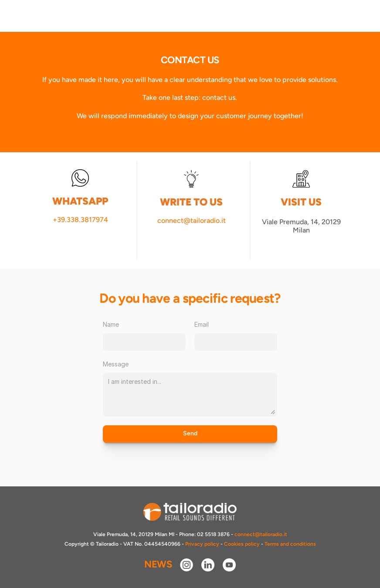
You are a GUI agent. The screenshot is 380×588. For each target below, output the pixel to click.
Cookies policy (242, 544)
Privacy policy (202, 544)
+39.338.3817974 (80, 220)
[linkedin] (208, 565)
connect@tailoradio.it (192, 220)
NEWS (158, 564)
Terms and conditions (290, 544)
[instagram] (187, 565)
